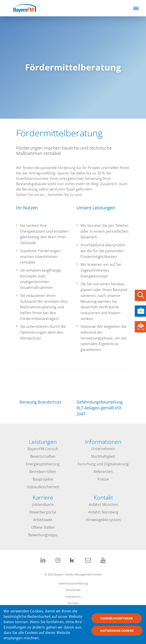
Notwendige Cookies (117, 633)
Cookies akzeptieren (117, 621)
